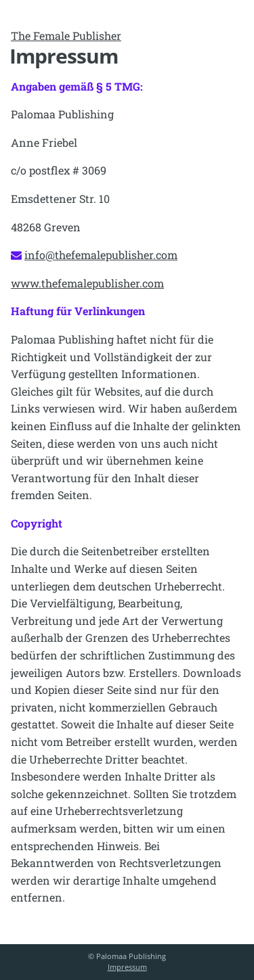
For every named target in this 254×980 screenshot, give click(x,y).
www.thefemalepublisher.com (87, 283)
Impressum (127, 967)
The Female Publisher (66, 36)
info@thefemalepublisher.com (101, 255)
